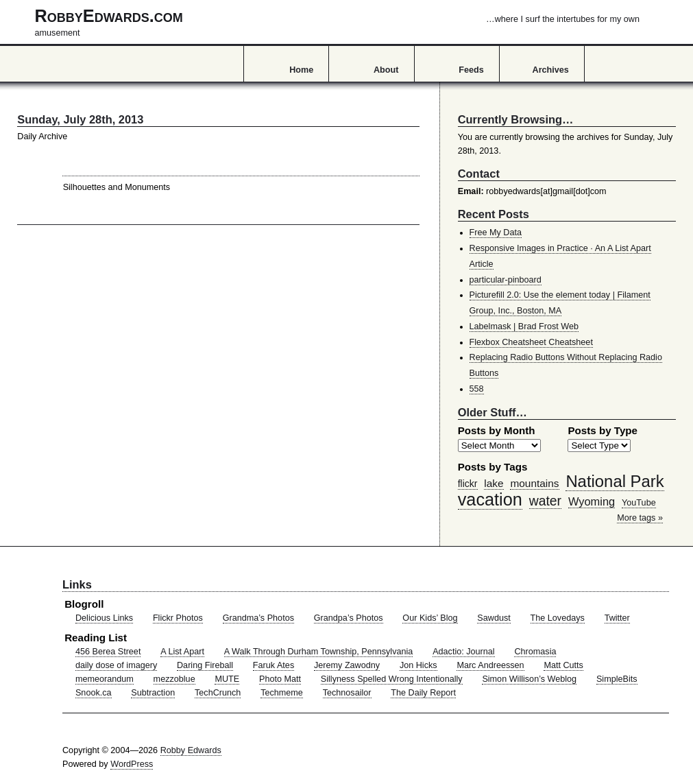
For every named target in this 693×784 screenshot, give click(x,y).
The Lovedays (558, 618)
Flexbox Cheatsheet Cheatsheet (531, 342)
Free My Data (496, 233)
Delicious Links (104, 618)
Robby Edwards (191, 750)
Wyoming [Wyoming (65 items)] (592, 501)
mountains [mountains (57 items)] (534, 483)
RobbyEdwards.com (337, 22)
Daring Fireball (205, 665)
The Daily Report (423, 693)
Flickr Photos (178, 618)
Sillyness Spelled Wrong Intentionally (392, 679)
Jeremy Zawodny (347, 665)
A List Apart (182, 652)
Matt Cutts (563, 665)
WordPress (132, 764)
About (386, 70)
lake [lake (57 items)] (494, 483)
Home (301, 70)
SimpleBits (617, 679)
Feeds (471, 70)
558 (477, 389)
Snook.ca (94, 693)
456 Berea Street (108, 652)
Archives (551, 70)
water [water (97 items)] (545, 501)
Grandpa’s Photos (349, 618)
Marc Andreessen (490, 665)
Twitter (617, 618)
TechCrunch (218, 693)
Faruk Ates (273, 665)
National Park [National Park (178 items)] (615, 481)
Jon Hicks (418, 665)
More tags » (640, 518)
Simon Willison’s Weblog (529, 679)
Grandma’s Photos (258, 618)
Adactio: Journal (464, 652)
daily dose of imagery (116, 665)
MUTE (227, 679)
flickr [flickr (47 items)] (468, 484)
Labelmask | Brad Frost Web (524, 326)
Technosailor (347, 693)
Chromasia (535, 652)
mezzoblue (174, 679)
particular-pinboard (506, 280)
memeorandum (105, 679)
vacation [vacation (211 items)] (490, 499)
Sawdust (494, 618)
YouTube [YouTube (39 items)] (639, 503)
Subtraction (153, 693)
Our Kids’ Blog (430, 618)
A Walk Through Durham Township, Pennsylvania (319, 652)
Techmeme (282, 693)
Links (77, 584)
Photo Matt (280, 679)
